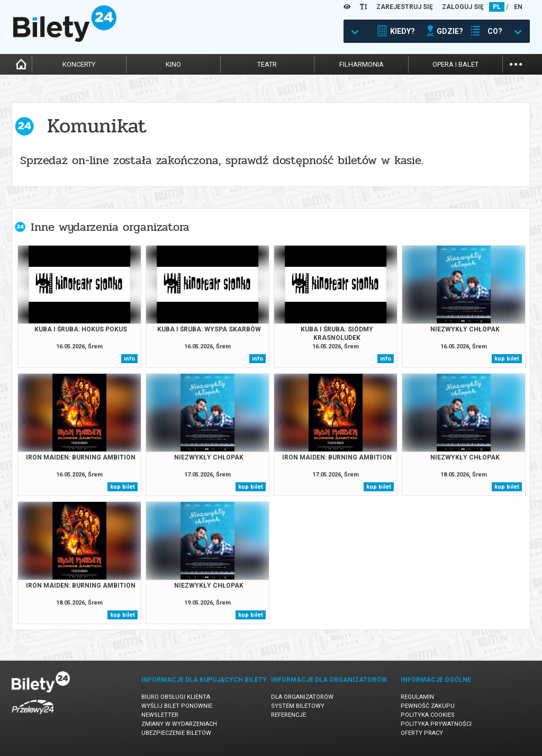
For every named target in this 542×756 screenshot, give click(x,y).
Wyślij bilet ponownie (177, 706)
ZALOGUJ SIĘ (463, 7)
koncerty (79, 64)
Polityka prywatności (436, 724)
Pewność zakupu (428, 706)
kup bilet (507, 359)
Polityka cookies (428, 715)
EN (518, 7)
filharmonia (362, 64)
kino (173, 64)
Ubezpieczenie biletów (176, 733)
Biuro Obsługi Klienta (176, 697)
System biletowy (298, 706)
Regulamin (417, 697)
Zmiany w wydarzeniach (179, 724)
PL (497, 7)
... (516, 63)
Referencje (288, 715)
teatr (267, 64)
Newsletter (160, 715)
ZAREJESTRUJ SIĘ (405, 7)
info (129, 359)
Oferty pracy (422, 733)
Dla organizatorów (302, 697)
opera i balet (455, 64)
